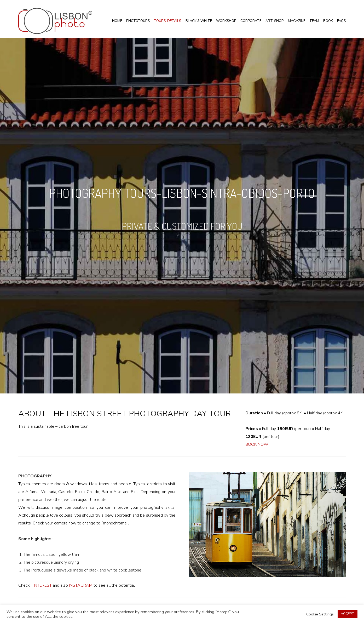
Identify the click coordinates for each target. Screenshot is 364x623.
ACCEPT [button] (348, 614)
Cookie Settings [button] (320, 614)
